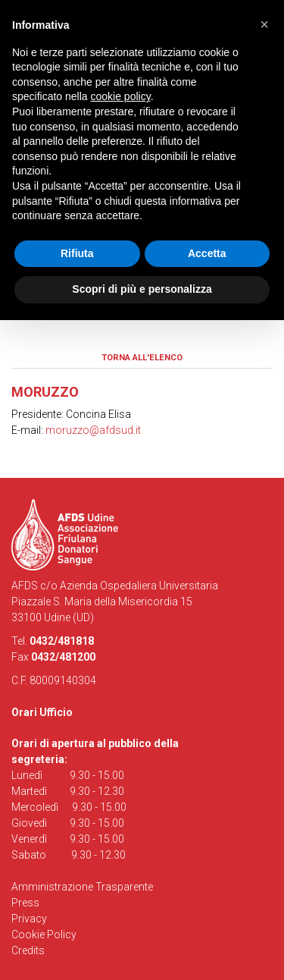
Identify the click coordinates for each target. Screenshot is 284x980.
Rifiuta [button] (77, 253)
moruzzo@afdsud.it (93, 430)
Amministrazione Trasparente (82, 887)
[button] (264, 24)
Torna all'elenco (142, 358)
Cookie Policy (44, 934)
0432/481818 (62, 641)
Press (25, 903)
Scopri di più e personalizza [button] (142, 289)
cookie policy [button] (121, 96)
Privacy (29, 919)
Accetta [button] (207, 253)
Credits (28, 950)
